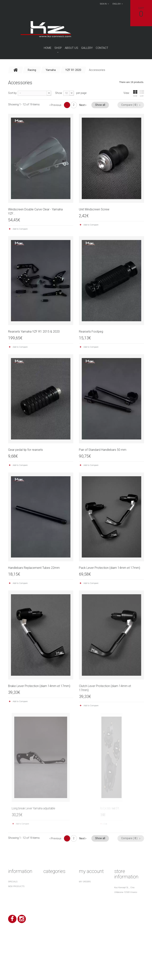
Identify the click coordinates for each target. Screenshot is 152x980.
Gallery (87, 48)
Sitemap (12, 918)
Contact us (15, 901)
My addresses (86, 896)
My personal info (89, 901)
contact (102, 48)
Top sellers (15, 891)
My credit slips (87, 891)
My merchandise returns (93, 886)
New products (16, 886)
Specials (13, 882)
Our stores (14, 896)
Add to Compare (20, 229)
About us (71, 48)
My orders (85, 882)
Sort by (12, 93)
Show (59, 93)
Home (48, 48)
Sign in (103, 4)
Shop (58, 48)
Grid (135, 94)
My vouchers (86, 905)
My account (91, 871)
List (142, 94)
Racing (47, 882)
